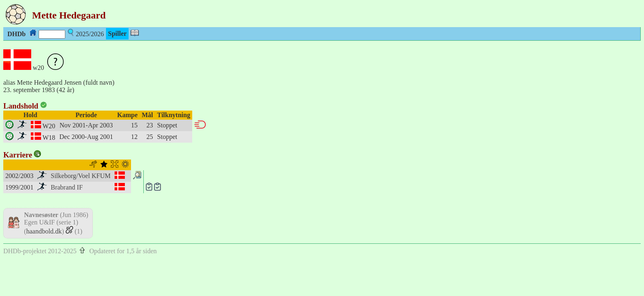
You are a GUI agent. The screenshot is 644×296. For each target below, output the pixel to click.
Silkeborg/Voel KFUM (81, 176)
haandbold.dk (44, 231)
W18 (49, 138)
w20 (39, 68)
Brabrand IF (67, 187)
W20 (49, 126)
